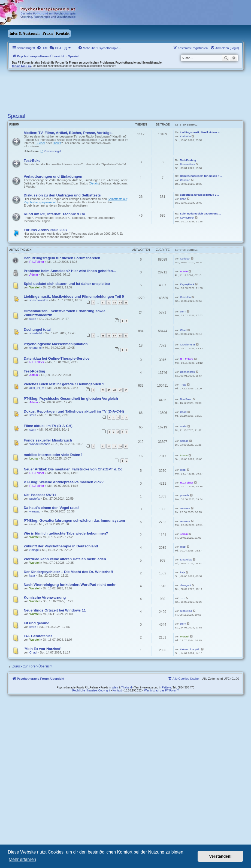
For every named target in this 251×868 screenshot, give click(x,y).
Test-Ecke (32, 161)
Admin (34, 275)
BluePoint (186, 399)
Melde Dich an (22, 66)
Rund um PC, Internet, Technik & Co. (55, 214)
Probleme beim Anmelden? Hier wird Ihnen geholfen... (70, 271)
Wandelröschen (40, 444)
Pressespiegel (51, 151)
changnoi (36, 348)
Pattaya (167, 687)
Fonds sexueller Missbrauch (48, 440)
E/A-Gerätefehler (38, 636)
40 (109, 390)
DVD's (57, 143)
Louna (34, 458)
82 (109, 302)
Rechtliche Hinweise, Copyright (91, 690)
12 (109, 446)
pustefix (35, 499)
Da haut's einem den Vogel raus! (51, 508)
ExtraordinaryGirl (190, 649)
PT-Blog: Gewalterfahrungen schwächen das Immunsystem (74, 520)
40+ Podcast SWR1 (40, 495)
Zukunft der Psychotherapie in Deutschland (61, 546)
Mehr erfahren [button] (22, 859)
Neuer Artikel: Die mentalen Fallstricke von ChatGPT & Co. (74, 469)
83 (114, 302)
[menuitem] (42, 48)
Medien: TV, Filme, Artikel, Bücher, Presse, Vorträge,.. (69, 133)
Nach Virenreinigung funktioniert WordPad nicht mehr (70, 585)
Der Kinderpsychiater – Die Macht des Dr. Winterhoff (68, 572)
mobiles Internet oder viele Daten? (53, 455)
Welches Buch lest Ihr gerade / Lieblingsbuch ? (64, 384)
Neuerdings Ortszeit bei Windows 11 (55, 610)
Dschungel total (37, 329)
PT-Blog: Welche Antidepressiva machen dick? (64, 482)
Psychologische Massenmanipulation (56, 344)
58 (120, 335)
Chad (183, 330)
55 (103, 335)
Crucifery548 (188, 344)
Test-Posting (188, 160)
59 (126, 335)
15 (126, 446)
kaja (32, 575)
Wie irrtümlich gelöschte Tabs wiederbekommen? (66, 533)
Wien (115, 687)
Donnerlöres (188, 164)
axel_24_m (37, 388)
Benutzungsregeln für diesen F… (201, 176)
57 (114, 335)
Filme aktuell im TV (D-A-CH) (48, 426)
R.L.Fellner (37, 262)
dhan (183, 199)
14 (120, 446)
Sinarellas (186, 560)
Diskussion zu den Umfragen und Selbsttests (62, 195)
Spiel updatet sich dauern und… (200, 214)
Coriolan (185, 180)
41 (114, 390)
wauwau (35, 511)
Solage (184, 441)
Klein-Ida (185, 136)
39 (103, 390)
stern (33, 319)
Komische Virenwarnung (45, 597)
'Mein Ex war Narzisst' (42, 649)
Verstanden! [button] (220, 856)
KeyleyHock (187, 218)
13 (114, 446)
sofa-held (36, 333)
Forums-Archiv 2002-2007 (46, 230)
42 (120, 390)
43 (126, 390)
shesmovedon (39, 300)
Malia (183, 426)
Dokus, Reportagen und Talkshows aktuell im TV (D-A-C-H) (74, 411)
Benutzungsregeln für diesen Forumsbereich (62, 258)
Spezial (16, 116)
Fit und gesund (37, 623)
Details (94, 183)
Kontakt (63, 33)
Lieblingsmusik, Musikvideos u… (201, 132)
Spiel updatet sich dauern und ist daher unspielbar (67, 284)
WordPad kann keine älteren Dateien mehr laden (65, 559)
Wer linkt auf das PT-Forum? (161, 690)
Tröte (183, 385)
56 (109, 335)
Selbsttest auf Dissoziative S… (199, 195)
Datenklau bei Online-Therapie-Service (57, 358)
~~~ (182, 598)
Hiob (183, 470)
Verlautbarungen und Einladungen (53, 176)
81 (103, 302)
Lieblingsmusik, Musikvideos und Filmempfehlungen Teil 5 (74, 296)
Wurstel (34, 287)
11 (103, 446)
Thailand (126, 687)
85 (126, 302)
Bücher (40, 143)
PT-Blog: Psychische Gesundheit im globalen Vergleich (71, 399)
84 (120, 302)
